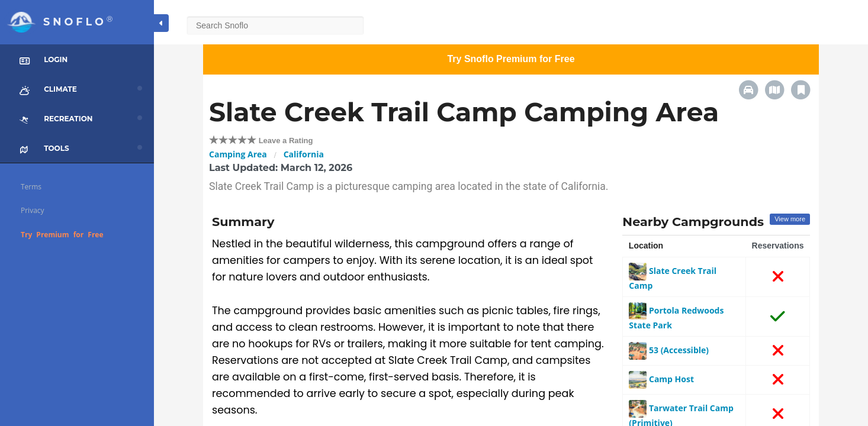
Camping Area (238, 154)
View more (790, 219)
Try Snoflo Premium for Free (511, 59)
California (304, 154)
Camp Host (661, 379)
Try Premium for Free (62, 235)
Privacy (33, 210)
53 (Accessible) (669, 350)
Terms (31, 187)
